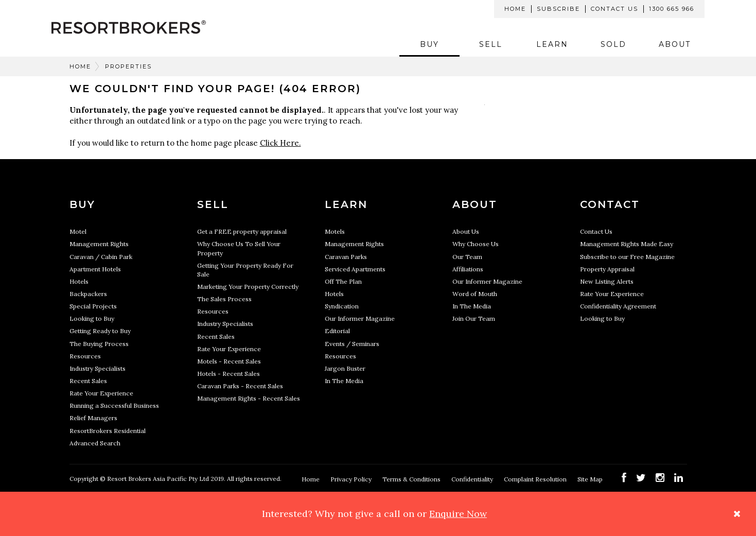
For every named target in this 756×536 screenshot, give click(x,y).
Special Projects (93, 306)
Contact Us (614, 9)
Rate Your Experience (101, 393)
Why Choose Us (476, 244)
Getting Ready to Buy (100, 331)
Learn (552, 44)
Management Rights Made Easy (627, 244)
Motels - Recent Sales (229, 361)
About (675, 44)
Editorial (337, 331)
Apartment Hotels (95, 269)
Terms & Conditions (412, 479)
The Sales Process (224, 299)
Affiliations (468, 269)
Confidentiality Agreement (618, 306)
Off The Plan (343, 281)
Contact (610, 204)
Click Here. (280, 143)
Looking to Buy (92, 318)
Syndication (342, 306)
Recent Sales (88, 381)
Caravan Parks (346, 257)
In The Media (344, 381)
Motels (335, 231)
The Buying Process (99, 344)
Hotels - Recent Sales (228, 374)
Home (515, 9)
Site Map (591, 479)
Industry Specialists (98, 368)
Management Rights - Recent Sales (249, 398)
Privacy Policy (352, 479)
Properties (128, 66)
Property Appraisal (607, 269)
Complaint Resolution (536, 479)
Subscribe (558, 9)
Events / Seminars (352, 344)
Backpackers (88, 294)
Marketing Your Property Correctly (248, 287)
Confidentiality (473, 479)
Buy (429, 44)
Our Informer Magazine (360, 318)
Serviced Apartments (355, 269)
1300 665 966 (672, 9)
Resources (85, 356)
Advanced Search (95, 443)
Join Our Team (474, 318)
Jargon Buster (345, 368)
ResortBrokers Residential (108, 431)
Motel (78, 231)
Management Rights (99, 244)
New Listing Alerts (607, 281)
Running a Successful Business (114, 405)
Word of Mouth (475, 294)
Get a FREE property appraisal (242, 231)
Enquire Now (458, 514)
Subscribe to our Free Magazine (627, 257)
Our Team (467, 257)
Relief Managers (93, 418)
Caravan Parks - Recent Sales (240, 386)
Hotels (79, 281)
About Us (466, 231)
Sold (613, 44)
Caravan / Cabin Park (101, 257)
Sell (491, 44)
